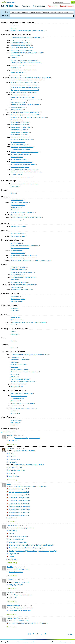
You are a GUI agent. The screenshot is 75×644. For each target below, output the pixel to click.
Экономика (14, 377)
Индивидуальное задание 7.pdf (19, 512)
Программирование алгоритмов (20, 122)
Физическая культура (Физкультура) (21, 290)
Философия (14, 334)
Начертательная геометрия (19, 282)
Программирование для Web (19, 125)
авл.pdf (11, 533)
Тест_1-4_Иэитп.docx (16, 585)
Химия (13, 341)
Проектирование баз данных (19, 137)
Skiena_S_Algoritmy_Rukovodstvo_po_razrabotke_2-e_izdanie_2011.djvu (32, 545)
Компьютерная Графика (18, 75)
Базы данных (15, 58)
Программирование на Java (19, 135)
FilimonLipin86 (12, 525)
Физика (13, 325)
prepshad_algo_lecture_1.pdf (18, 542)
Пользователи (39, 6)
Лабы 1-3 (12, 456)
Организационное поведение (19, 369)
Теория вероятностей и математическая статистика (26, 217)
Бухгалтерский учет (16, 357)
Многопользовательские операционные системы (25, 100)
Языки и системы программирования (22, 177)
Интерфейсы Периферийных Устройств (22, 65)
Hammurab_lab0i (14, 459)
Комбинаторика (15, 207)
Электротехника (15, 413)
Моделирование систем (18, 102)
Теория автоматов (16, 406)
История (13, 193)
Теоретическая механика (18, 236)
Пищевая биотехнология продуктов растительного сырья (27, 31)
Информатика (15, 68)
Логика (13, 332)
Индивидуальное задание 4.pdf (19, 489)
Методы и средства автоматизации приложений (25, 90)
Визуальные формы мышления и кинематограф (25, 184)
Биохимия (14, 28)
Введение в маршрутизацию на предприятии (24, 60)
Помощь (4, 642)
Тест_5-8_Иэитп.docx (16, 572)
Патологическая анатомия (18, 227)
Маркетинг (14, 362)
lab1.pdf (12, 557)
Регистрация (11, 2)
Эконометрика (15, 374)
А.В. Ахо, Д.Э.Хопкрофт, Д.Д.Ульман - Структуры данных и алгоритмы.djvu (33, 551)
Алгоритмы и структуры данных (20, 40)
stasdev (9, 593)
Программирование (16, 120)
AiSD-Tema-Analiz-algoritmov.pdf (19, 536)
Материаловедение (16, 250)
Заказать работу (67, 6)
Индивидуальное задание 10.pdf (19, 501)
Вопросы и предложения (25, 642)
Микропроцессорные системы (19, 95)
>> (71, 634)
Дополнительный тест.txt (17, 470)
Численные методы (16, 220)
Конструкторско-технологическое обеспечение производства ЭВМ (30, 78)
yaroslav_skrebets (13, 618)
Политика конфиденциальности (62, 642)
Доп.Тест (12, 473)
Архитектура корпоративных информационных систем (27, 53)
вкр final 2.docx (14, 440)
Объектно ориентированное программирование (25, 105)
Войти (4, 2)
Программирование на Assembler (20, 127)
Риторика (13, 425)
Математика (14, 210)
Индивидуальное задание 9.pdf (19, 504)
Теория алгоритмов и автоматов (20, 154)
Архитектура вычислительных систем (22, 48)
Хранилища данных (16, 174)
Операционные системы (18, 107)
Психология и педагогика (18, 299)
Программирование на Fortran (20, 132)
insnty (9, 484)
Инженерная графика (17, 275)
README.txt (13, 462)
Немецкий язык (15, 423)
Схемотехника (15, 401)
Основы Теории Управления (19, 396)
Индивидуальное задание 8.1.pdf (20, 509)
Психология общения (17, 301)
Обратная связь (12, 642)
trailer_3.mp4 (13, 598)
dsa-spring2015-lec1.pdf (17, 539)
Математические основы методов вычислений (24, 85)
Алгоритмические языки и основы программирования (26, 38)
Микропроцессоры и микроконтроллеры (22, 97)
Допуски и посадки (16, 243)
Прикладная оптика (16, 320)
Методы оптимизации (17, 215)
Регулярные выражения (18, 142)
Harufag (9, 448)
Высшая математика (17, 200)
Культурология (15, 186)
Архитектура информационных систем (22, 50)
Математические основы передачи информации (25, 87)
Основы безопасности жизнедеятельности (23, 285)
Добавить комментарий (9, 432)
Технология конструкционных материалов (23, 258)
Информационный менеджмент (20, 360)
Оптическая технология (18, 253)
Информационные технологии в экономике (23, 70)
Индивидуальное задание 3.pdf (19, 492)
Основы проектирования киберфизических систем (25, 112)
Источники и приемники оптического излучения (25, 246)
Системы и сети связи (17, 398)
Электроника (14, 411)
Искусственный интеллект (18, 73)
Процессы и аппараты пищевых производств (24, 255)
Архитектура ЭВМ (16, 55)
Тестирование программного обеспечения (23, 164)
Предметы (26, 6)
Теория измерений (16, 287)
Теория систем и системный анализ (21, 162)
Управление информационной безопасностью (24, 169)
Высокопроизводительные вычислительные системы (26, 63)
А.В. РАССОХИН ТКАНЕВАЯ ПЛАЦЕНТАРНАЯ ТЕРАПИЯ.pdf (29, 623)
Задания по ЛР (14, 554)
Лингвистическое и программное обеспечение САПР (26, 80)
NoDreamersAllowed (14, 605)
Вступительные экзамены (18, 270)
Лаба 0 (11, 453)
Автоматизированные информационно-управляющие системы (29, 355)
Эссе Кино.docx (14, 476)
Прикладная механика (17, 234)
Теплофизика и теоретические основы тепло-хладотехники (28, 322)
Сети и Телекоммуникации (19, 144)
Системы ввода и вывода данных (20, 149)
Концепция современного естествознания (23, 277)
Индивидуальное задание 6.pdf (19, 515)
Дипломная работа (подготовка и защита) (23, 272)
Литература (13, 530)
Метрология (14, 280)
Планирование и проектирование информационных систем (28, 117)
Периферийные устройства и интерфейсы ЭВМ (25, 115)
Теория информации (17, 157)
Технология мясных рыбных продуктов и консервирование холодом (31, 260)
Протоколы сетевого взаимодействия (22, 140)
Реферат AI (53, 6)
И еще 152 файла (12, 559)
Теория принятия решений (18, 159)
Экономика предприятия (18, 384)
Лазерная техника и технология (20, 248)
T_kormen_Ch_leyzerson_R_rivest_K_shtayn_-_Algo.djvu (27, 548)
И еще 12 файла (11, 518)
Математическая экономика (19, 365)
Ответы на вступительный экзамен (20, 610)
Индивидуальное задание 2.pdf (19, 495)
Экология (13, 348)
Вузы (17, 6)
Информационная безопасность (24, 608)
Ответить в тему (12, 444)
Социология (14, 311)
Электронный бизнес (17, 387)
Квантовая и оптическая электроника (22, 393)
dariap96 (10, 435)
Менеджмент (14, 367)
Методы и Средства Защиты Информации (23, 92)
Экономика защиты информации (20, 379)
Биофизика (14, 26)
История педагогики (16, 297)
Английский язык (16, 420)
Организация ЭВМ (16, 110)
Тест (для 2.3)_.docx (16, 467)
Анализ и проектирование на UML (21, 43)
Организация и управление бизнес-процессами (25, 372)
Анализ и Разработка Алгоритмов (21, 45)
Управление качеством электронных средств (24, 408)
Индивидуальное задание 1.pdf (19, 498)
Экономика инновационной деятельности (23, 382)
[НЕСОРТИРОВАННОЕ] (18, 267)
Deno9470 (10, 567)
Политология (14, 308)
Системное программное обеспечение (22, 147)
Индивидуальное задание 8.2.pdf (20, 506)
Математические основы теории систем (22, 212)
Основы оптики (15, 317)
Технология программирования (20, 167)
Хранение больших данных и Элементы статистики (26, 172)
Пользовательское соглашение (42, 642)
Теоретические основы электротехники (22, 403)
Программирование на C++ (19, 130)
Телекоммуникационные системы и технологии (25, 152)
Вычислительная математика (19, 202)
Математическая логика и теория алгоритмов (24, 82)
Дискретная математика (18, 205)
